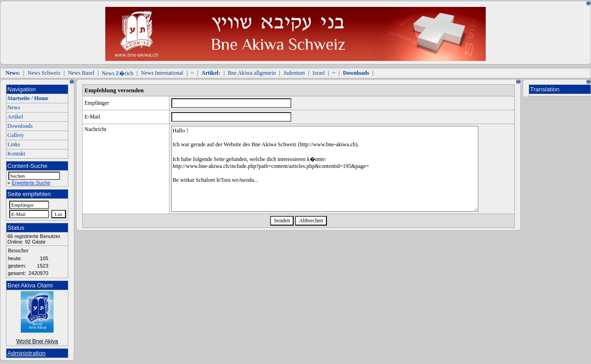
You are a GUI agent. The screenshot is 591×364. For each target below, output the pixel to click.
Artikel (15, 117)
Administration (26, 353)
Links (14, 144)
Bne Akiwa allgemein (252, 73)
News (14, 107)
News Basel (81, 73)
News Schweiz (44, 73)
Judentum (294, 73)
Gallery (16, 135)
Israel (319, 73)
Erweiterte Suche (31, 183)
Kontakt (16, 154)
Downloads (20, 126)
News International (162, 73)
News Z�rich (118, 73)
